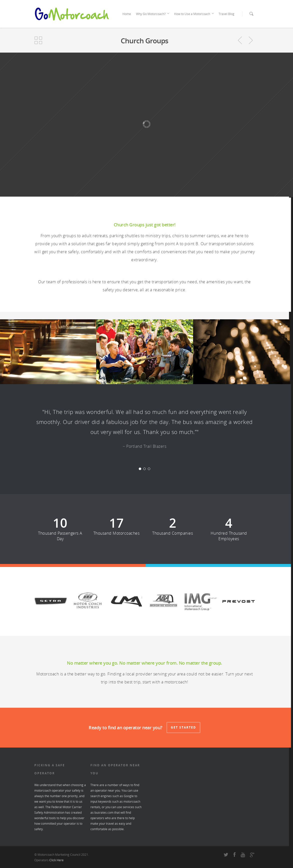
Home (127, 14)
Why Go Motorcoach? (153, 14)
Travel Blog (227, 14)
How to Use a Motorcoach (194, 14)
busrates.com (104, 813)
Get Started (183, 727)
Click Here (56, 860)
